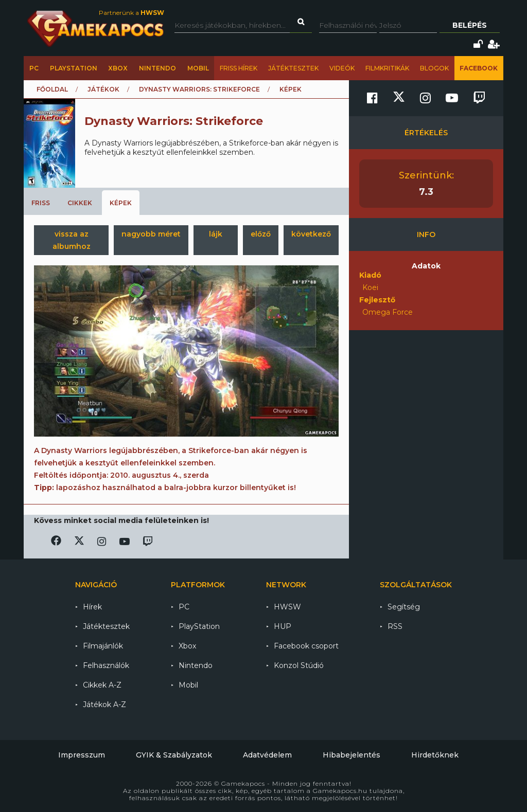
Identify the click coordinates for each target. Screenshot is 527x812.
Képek (121, 203)
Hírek (92, 607)
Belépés (470, 25)
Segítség (404, 607)
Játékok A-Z (104, 705)
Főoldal (52, 89)
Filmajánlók (103, 646)
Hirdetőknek (435, 755)
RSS (395, 626)
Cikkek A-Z (102, 685)
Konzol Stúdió (299, 665)
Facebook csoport (306, 646)
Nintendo (157, 68)
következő (311, 234)
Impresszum (82, 755)
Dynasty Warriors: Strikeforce (199, 89)
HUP (283, 626)
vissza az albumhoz (72, 240)
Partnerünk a (131, 13)
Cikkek (80, 203)
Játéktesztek (293, 68)
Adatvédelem (267, 755)
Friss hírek (239, 68)
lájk (216, 234)
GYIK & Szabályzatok (174, 755)
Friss (41, 203)
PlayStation (74, 68)
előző (261, 234)
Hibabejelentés (352, 755)
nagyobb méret (151, 234)
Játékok (103, 89)
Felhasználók (106, 665)
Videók (342, 68)
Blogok (434, 68)
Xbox (118, 68)
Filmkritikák (387, 68)
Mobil (198, 68)
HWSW (287, 607)
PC (34, 68)
